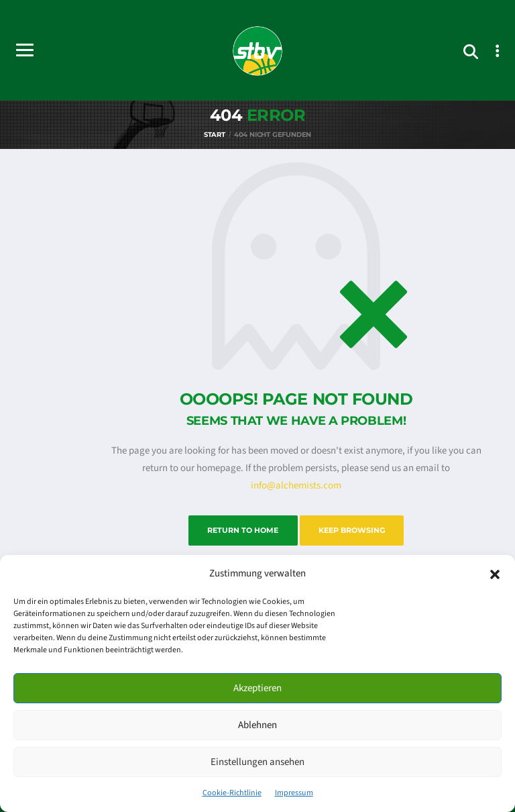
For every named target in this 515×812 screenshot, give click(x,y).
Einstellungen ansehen (257, 762)
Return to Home (233, 529)
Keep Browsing (362, 529)
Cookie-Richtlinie (232, 793)
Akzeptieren (257, 688)
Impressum (294, 793)
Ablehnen (257, 725)
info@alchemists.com (296, 486)
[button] (495, 574)
